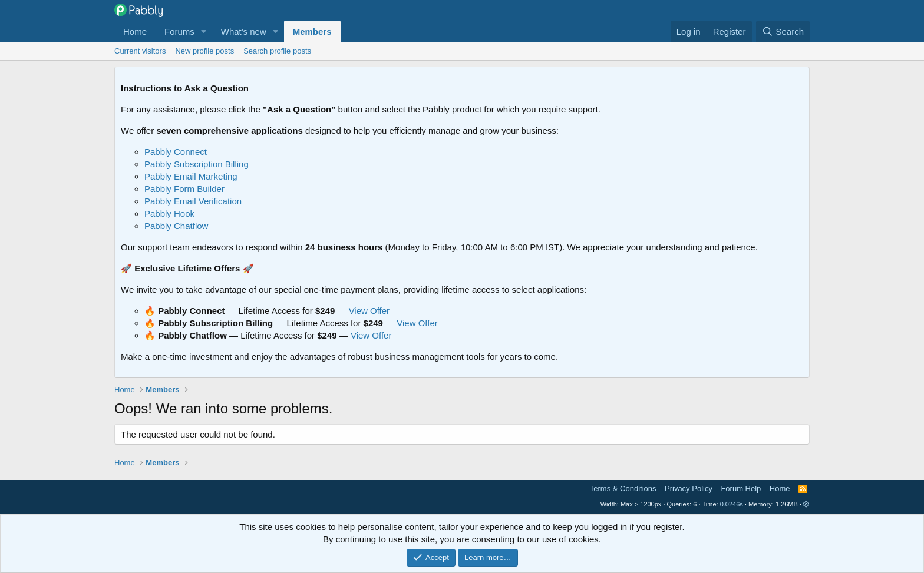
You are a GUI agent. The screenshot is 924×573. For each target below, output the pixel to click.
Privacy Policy (689, 488)
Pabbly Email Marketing (191, 176)
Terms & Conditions (623, 488)
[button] (204, 32)
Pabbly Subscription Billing (197, 164)
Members (312, 32)
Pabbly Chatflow (176, 226)
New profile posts (204, 51)
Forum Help (741, 488)
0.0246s (732, 504)
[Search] (783, 32)
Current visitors (140, 51)
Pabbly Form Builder (184, 189)
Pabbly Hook (169, 213)
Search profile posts (277, 51)
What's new (244, 32)
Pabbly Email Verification (193, 201)
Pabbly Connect (176, 152)
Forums (179, 32)
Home (135, 32)
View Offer (369, 311)
